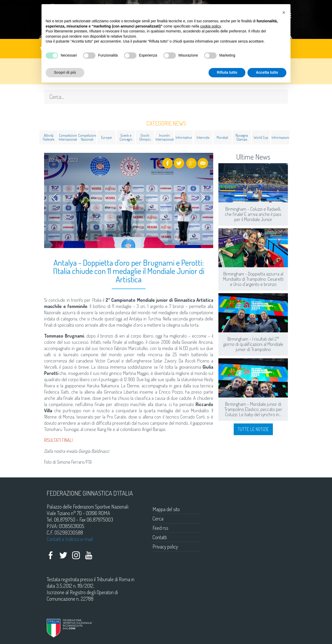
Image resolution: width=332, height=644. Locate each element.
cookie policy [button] (210, 26)
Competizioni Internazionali (68, 137)
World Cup (261, 137)
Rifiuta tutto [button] (227, 72)
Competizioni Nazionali (87, 137)
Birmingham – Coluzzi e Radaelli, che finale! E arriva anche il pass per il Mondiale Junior (253, 214)
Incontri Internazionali (165, 137)
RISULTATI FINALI (58, 440)
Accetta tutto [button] (267, 72)
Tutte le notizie (253, 429)
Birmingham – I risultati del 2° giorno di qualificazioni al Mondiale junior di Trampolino (253, 344)
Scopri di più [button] (65, 72)
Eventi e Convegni (126, 137)
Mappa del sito (166, 509)
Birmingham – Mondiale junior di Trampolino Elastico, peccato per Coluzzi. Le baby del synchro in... (253, 409)
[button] (284, 12)
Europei (106, 137)
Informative (184, 137)
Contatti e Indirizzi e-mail (70, 539)
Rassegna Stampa (242, 137)
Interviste (203, 137)
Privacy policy (165, 546)
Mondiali (222, 137)
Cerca (158, 518)
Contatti (160, 537)
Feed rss (160, 528)
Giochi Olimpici (145, 137)
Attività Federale (49, 137)
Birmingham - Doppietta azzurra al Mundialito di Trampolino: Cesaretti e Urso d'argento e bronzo (253, 279)
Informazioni (280, 137)
